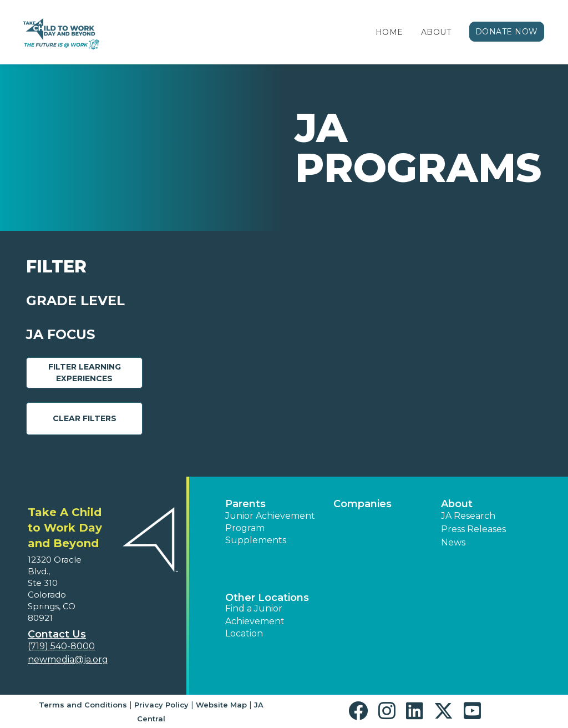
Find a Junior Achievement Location (255, 621)
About (436, 32)
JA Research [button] (468, 516)
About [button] (457, 504)
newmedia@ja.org (68, 659)
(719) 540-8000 (61, 646)
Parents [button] (245, 504)
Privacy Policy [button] (161, 705)
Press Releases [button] (473, 529)
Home (389, 32)
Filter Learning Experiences (85, 373)
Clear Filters (85, 418)
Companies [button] (362, 504)
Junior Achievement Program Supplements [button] (270, 528)
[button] (361, 711)
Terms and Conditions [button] (83, 705)
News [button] (453, 542)
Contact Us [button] (57, 634)
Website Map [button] (221, 705)
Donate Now (507, 32)
